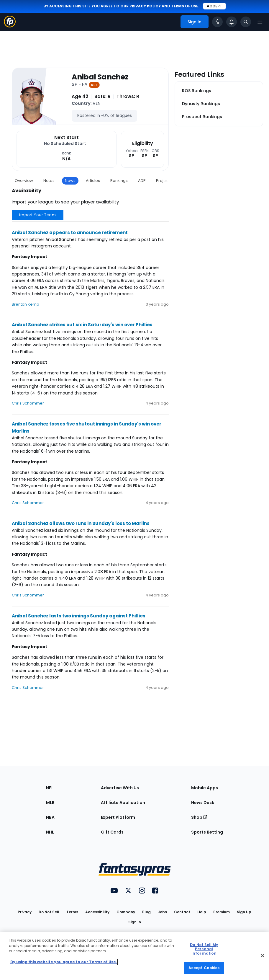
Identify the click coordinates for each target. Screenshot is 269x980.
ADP (142, 181)
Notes (49, 181)
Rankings (119, 181)
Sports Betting (207, 832)
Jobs (162, 912)
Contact (182, 912)
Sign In (135, 922)
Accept (214, 6)
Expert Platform (118, 817)
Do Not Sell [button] (49, 912)
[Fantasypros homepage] (10, 26)
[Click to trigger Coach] (217, 22)
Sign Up (244, 912)
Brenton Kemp (26, 304)
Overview (24, 181)
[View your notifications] (232, 22)
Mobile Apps (205, 788)
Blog (146, 912)
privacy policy (145, 6)
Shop (199, 817)
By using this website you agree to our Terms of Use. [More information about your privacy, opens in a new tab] (64, 962)
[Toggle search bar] (246, 22)
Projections (167, 181)
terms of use (185, 6)
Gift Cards (112, 832)
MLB (50, 803)
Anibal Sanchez (100, 77)
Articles (93, 181)
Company (126, 912)
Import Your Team (38, 215)
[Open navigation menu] (260, 22)
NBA (50, 817)
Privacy (25, 912)
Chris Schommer (28, 403)
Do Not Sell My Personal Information (204, 949)
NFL (50, 788)
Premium (222, 912)
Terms (72, 912)
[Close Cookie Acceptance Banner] (263, 955)
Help (202, 912)
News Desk (203, 803)
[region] (134, 956)
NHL (50, 832)
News (70, 181)
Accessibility (97, 912)
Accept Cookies (204, 968)
